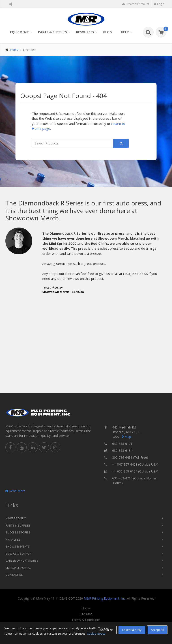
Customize (106, 630)
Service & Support (19, 554)
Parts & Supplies (53, 32)
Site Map (86, 614)
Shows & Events (18, 546)
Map (126, 437)
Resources (85, 32)
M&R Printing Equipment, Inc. (105, 598)
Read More (15, 491)
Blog (107, 32)
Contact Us (14, 575)
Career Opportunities (22, 560)
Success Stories (18, 532)
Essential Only (132, 630)
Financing (13, 539)
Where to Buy (16, 518)
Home (14, 50)
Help (125, 32)
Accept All (157, 630)
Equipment (19, 32)
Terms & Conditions (86, 620)
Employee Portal (18, 568)
